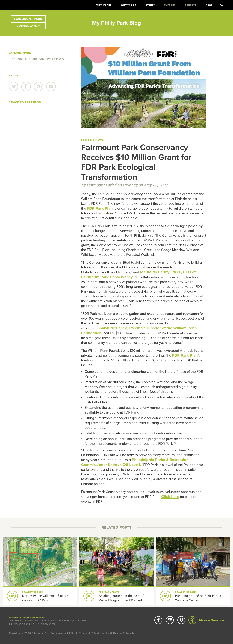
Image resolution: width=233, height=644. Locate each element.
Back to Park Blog (25, 102)
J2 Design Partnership (123, 633)
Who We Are (104, 5)
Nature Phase (55, 59)
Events (150, 5)
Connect (191, 5)
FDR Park (15, 59)
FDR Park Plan (34, 59)
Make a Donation (206, 620)
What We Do (129, 5)
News (209, 5)
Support (170, 5)
